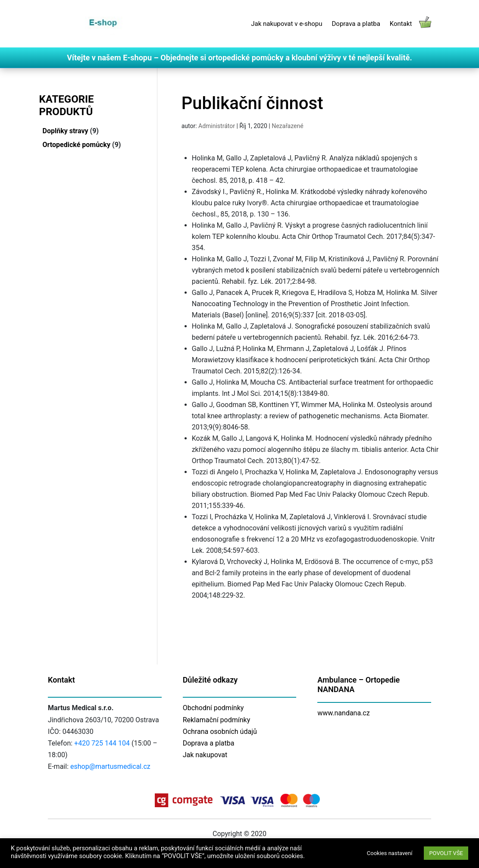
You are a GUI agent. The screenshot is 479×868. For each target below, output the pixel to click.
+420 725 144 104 (102, 743)
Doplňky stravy (66, 131)
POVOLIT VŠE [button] (446, 853)
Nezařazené (287, 126)
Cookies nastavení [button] (390, 853)
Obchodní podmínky (213, 708)
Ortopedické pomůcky (77, 145)
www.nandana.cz (344, 713)
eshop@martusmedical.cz (110, 766)
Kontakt (401, 24)
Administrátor (217, 126)
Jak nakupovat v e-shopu (286, 24)
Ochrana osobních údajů (220, 732)
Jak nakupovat (205, 755)
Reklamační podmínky (217, 720)
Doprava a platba (356, 24)
